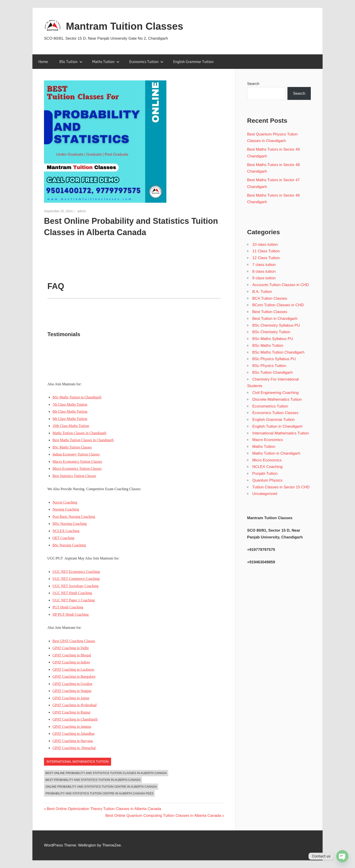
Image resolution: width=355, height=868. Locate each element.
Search (253, 84)
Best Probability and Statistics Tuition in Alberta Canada (93, 780)
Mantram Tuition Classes (125, 26)
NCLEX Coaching (66, 531)
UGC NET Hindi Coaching (72, 593)
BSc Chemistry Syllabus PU (276, 325)
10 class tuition (265, 245)
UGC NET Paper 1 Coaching (74, 600)
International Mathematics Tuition (78, 762)
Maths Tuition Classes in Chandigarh (79, 433)
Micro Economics (267, 460)
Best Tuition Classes (270, 312)
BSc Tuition (71, 61)
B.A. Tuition (262, 292)
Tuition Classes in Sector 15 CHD (281, 487)
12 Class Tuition (266, 258)
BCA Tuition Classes (270, 298)
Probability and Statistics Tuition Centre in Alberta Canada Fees (100, 793)
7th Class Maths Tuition (70, 404)
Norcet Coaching (65, 502)
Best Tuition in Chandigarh (275, 319)
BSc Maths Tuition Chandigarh (278, 352)
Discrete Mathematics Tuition (277, 399)
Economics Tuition (146, 61)
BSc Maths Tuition (268, 346)
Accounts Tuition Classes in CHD (281, 285)
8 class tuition (264, 271)
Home (43, 61)
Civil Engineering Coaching (275, 393)
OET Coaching (63, 538)
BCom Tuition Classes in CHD (278, 305)
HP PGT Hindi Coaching (71, 614)
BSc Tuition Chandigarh (273, 373)
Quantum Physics (267, 480)
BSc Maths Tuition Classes (72, 447)
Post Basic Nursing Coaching (74, 517)
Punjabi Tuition (265, 474)
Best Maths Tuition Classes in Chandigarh (83, 440)
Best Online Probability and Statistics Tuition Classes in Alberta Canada (106, 773)
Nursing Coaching (66, 509)
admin (82, 211)
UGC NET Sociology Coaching (76, 586)
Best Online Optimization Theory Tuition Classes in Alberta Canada (104, 809)
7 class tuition (264, 265)
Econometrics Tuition (270, 406)
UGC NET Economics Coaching (76, 572)
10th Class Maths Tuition (71, 426)
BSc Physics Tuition (269, 366)
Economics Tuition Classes (275, 413)
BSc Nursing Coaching (69, 545)
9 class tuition (264, 278)
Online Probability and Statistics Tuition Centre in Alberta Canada (101, 787)
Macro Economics (268, 440)
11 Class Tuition (266, 251)
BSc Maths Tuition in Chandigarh (77, 397)
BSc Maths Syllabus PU (273, 339)
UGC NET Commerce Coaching (76, 579)
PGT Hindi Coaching (68, 607)
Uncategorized (265, 494)
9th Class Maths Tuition (70, 419)
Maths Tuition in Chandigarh (276, 453)
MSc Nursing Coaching (70, 524)
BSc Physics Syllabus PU (274, 359)
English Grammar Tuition (193, 61)
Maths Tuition (106, 61)
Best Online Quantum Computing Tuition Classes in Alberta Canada (163, 816)
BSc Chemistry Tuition (271, 332)
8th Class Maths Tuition (70, 411)
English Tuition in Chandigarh (277, 426)
